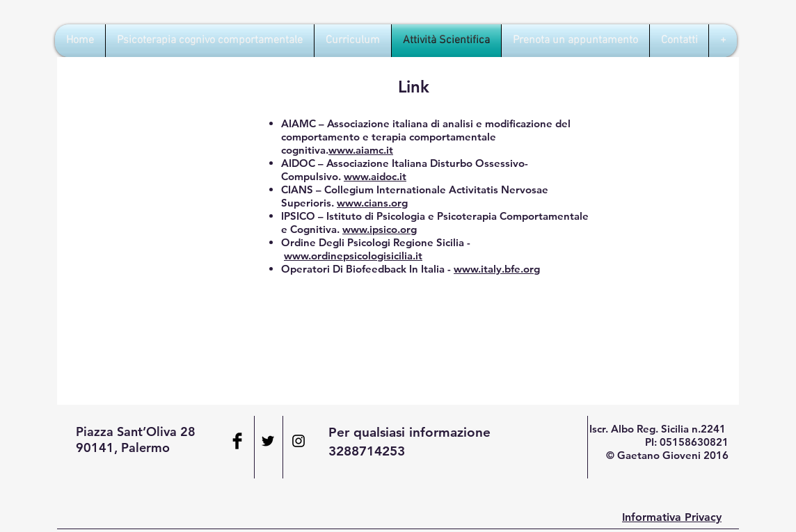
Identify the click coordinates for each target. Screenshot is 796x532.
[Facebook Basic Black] (237, 441)
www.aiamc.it (361, 150)
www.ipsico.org (380, 229)
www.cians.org (372, 203)
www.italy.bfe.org (497, 269)
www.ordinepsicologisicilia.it (353, 256)
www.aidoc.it (375, 176)
